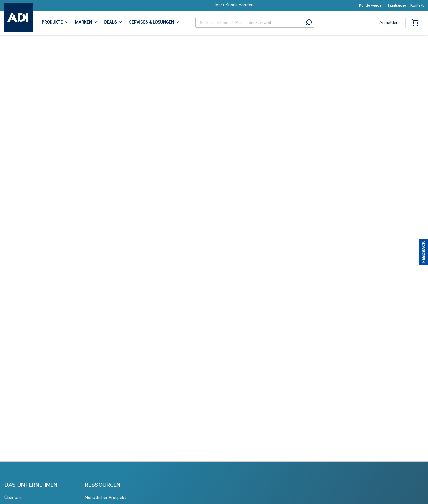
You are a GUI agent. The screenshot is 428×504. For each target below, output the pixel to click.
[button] (424, 252)
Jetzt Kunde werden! (242, 5)
